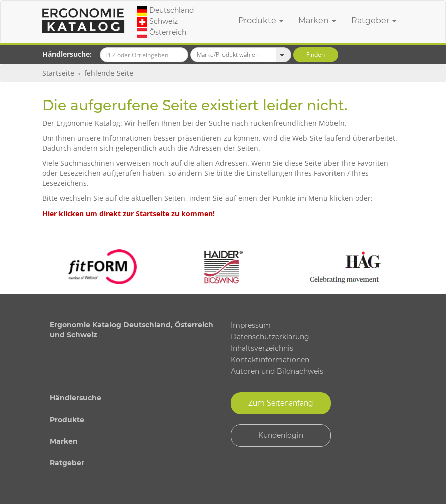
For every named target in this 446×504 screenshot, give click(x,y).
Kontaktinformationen (270, 360)
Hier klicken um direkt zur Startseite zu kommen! (129, 213)
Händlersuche (76, 398)
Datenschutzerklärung (270, 337)
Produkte (261, 20)
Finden (316, 55)
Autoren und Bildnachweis (277, 371)
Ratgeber (374, 20)
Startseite (58, 73)
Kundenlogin (281, 435)
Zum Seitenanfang (281, 403)
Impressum (251, 325)
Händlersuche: (67, 54)
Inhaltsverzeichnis (262, 348)
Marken (317, 20)
